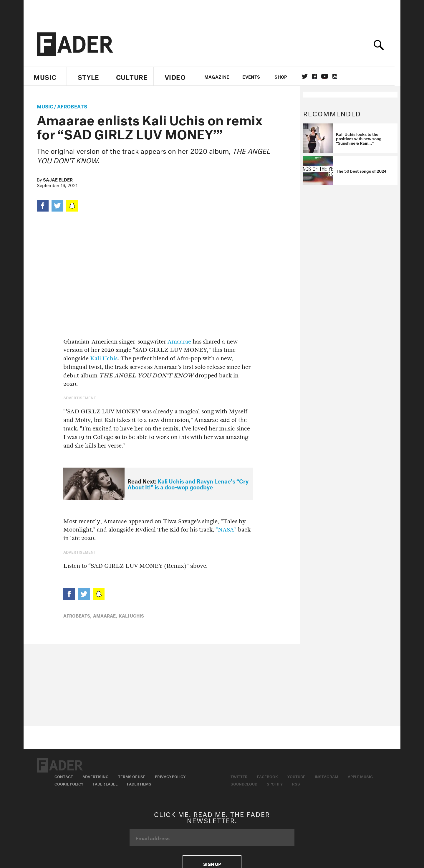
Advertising (96, 776)
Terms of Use (132, 776)
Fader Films (139, 783)
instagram (338, 76)
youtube (328, 76)
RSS (296, 783)
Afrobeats (72, 106)
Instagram (327, 776)
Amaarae (179, 342)
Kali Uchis (104, 358)
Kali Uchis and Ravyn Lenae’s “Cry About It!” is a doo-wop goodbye (188, 484)
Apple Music (360, 776)
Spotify (275, 783)
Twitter (308, 76)
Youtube (296, 776)
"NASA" (226, 530)
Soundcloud (244, 783)
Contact (64, 776)
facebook (317, 76)
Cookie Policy (69, 783)
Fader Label (105, 783)
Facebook (268, 776)
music (45, 106)
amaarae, (105, 615)
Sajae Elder (58, 179)
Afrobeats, (77, 615)
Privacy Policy (170, 776)
